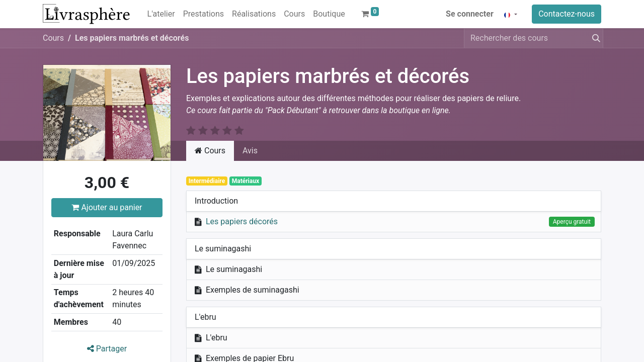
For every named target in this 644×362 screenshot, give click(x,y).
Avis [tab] (250, 151)
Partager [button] (107, 349)
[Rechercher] (594, 38)
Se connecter (470, 14)
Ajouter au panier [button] (107, 207)
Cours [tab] (210, 151)
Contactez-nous (567, 14)
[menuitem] (161, 14)
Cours (53, 38)
